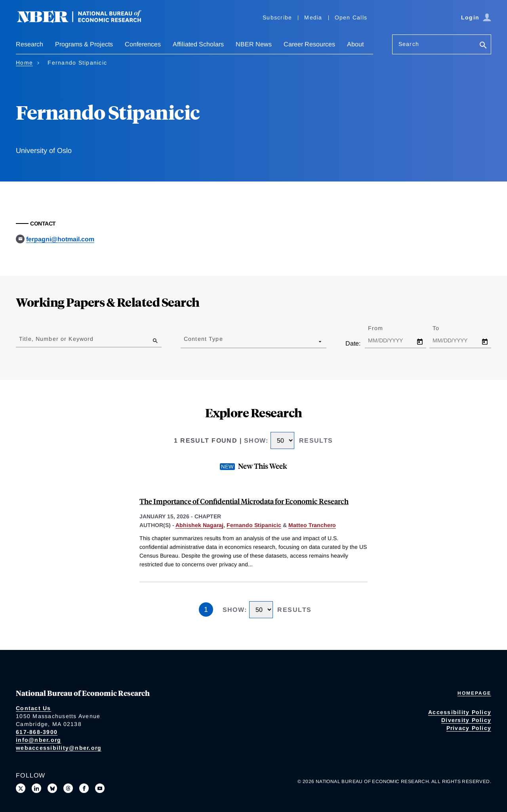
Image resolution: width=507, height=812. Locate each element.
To (443, 328)
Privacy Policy (469, 728)
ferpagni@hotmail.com (60, 239)
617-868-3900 (37, 732)
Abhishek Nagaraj (199, 525)
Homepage (474, 693)
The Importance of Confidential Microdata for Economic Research (244, 501)
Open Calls (351, 17)
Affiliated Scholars (198, 44)
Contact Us (33, 708)
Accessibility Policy (460, 712)
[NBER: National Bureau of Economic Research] (86, 21)
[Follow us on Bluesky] (52, 788)
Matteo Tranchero (312, 525)
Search (409, 44)
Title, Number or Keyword (56, 339)
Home (24, 63)
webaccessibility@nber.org (59, 748)
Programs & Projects (84, 44)
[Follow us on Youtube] (100, 788)
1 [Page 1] (206, 609)
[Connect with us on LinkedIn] (36, 788)
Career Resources (309, 44)
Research (30, 44)
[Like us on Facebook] (84, 788)
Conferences (143, 44)
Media (313, 17)
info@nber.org (38, 740)
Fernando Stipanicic (254, 525)
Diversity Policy (466, 720)
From (382, 328)
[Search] (483, 46)
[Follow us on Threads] (68, 788)
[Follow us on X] (21, 788)
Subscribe (277, 17)
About (355, 44)
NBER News (254, 44)
